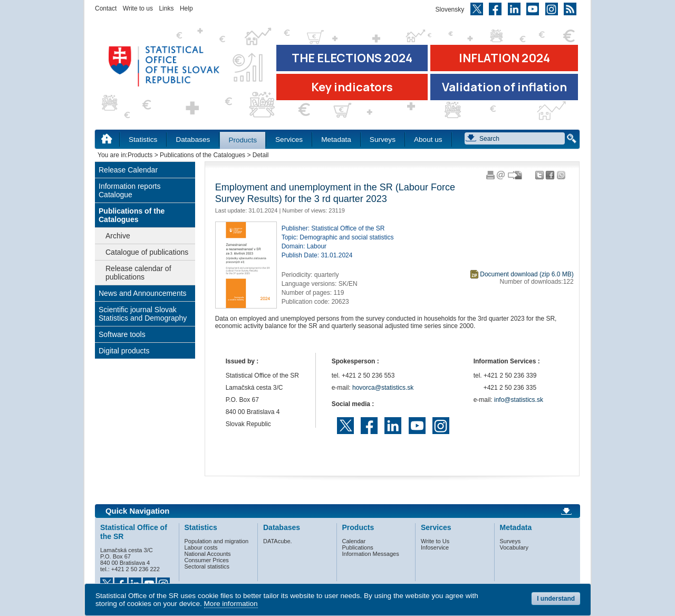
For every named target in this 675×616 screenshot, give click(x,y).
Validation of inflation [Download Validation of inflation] (504, 87)
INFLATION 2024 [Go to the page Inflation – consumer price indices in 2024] (504, 58)
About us (428, 139)
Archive (118, 236)
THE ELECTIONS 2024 (352, 58)
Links (166, 8)
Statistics (143, 139)
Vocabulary (514, 547)
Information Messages (371, 554)
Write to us (138, 8)
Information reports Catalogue (130, 190)
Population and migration (217, 541)
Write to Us (435, 541)
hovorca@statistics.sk (383, 388)
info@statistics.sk (519, 400)
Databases (193, 139)
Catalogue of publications (147, 252)
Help (186, 8)
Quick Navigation (137, 511)
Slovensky (450, 9)
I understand (556, 599)
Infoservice (435, 547)
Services (289, 139)
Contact (106, 8)
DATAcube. (278, 541)
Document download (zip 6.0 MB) (527, 274)
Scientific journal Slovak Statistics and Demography (143, 314)
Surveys (383, 139)
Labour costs (201, 547)
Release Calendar (128, 170)
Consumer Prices (207, 560)
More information (231, 604)
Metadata (336, 139)
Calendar (354, 541)
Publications (358, 547)
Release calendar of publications (138, 273)
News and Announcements (143, 293)
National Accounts (208, 554)
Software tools (122, 334)
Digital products (124, 351)
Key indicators (352, 87)
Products (243, 140)
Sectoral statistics (207, 566)
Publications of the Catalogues (202, 155)
